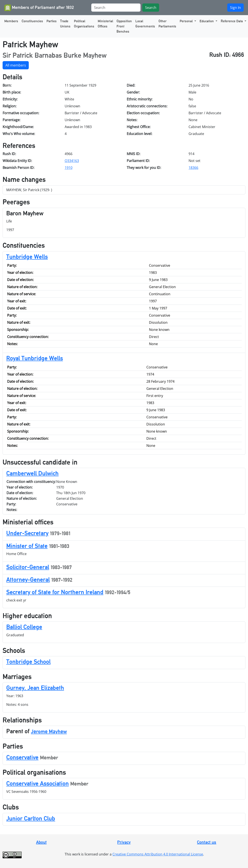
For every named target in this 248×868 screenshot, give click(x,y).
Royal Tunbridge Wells (35, 358)
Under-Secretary (27, 533)
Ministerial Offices (105, 24)
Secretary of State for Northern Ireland (55, 592)
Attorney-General (28, 579)
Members (11, 21)
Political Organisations (84, 24)
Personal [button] (187, 21)
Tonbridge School (28, 662)
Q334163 (72, 161)
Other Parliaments (167, 24)
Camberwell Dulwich (32, 473)
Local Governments (145, 24)
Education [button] (207, 21)
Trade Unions (65, 24)
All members (16, 65)
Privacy (124, 842)
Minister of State (27, 546)
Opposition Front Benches (124, 26)
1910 (69, 168)
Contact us (207, 842)
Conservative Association (38, 783)
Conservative (22, 757)
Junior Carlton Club (31, 818)
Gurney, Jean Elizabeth (35, 688)
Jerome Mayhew (49, 731)
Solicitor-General (28, 567)
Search (151, 8)
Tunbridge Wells (27, 257)
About (41, 842)
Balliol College (24, 627)
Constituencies (32, 21)
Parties (52, 21)
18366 (193, 168)
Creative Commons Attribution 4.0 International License (158, 854)
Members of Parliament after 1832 (39, 8)
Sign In (235, 8)
